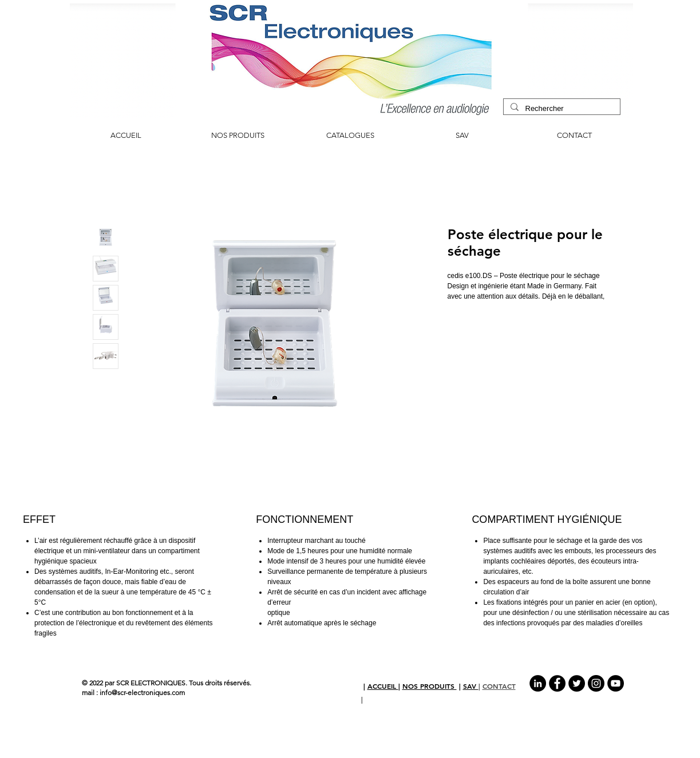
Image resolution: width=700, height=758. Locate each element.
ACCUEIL (383, 686)
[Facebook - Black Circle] (557, 683)
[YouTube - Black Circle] (616, 683)
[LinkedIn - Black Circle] (538, 683)
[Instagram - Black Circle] (596, 683)
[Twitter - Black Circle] (577, 683)
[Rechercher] (561, 109)
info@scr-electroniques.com (142, 692)
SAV (471, 686)
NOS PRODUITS (430, 686)
